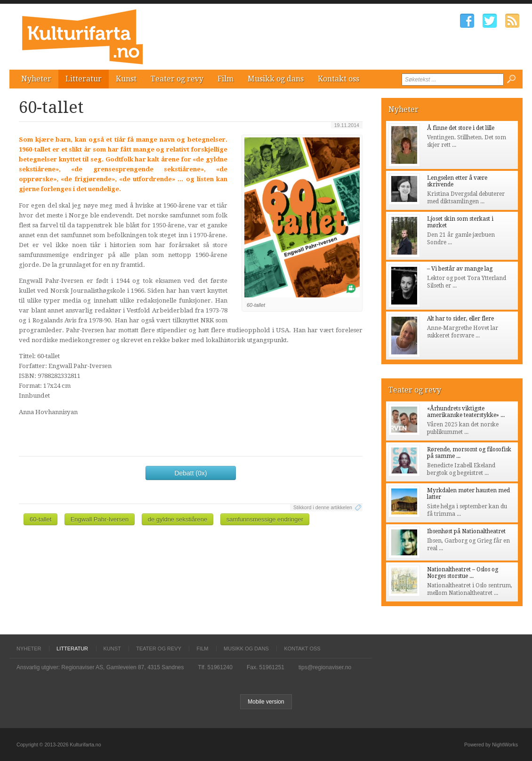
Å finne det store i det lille (461, 128)
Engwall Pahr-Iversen (100, 519)
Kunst (126, 79)
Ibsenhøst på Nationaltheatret (466, 531)
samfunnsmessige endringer (265, 519)
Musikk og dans (276, 79)
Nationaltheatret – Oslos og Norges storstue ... (463, 573)
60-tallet (40, 519)
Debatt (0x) (190, 473)
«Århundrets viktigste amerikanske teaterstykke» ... (466, 412)
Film (226, 79)
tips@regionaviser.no (325, 667)
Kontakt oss (339, 79)
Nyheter (36, 79)
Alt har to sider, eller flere (460, 319)
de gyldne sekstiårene (177, 519)
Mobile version (266, 702)
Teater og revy (177, 79)
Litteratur (84, 79)
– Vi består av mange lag (460, 269)
